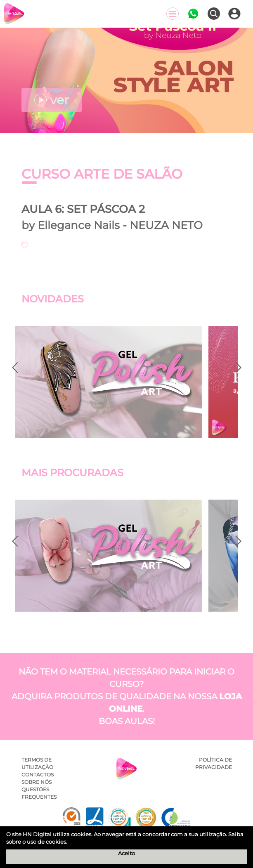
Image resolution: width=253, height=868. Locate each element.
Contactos (38, 775)
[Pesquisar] (214, 14)
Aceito (126, 853)
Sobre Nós (37, 782)
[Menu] (173, 14)
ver (52, 100)
